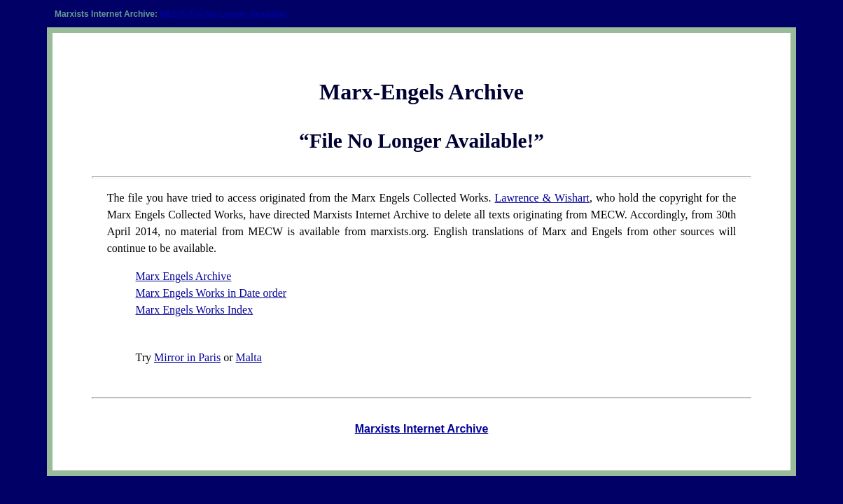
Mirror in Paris (187, 357)
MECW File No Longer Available (223, 14)
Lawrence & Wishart (542, 198)
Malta (248, 357)
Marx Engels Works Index (195, 310)
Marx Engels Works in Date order (211, 293)
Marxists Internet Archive (422, 429)
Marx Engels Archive (184, 276)
